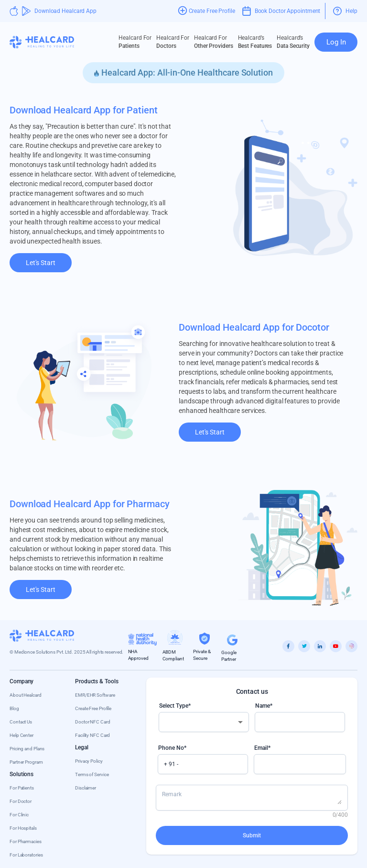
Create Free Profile (93, 708)
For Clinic (19, 815)
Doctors (173, 42)
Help (345, 11)
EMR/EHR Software (95, 695)
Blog (14, 708)
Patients (135, 42)
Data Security (293, 42)
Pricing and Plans (27, 749)
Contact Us (21, 722)
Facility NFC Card (92, 735)
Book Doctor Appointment (281, 11)
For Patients (22, 788)
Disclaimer (86, 788)
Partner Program (26, 762)
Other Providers (214, 42)
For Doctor (21, 801)
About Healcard (26, 695)
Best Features (255, 42)
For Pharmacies (26, 841)
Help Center (22, 735)
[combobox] (204, 722)
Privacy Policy (89, 761)
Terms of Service (92, 774)
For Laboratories (26, 855)
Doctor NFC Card (93, 722)
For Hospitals (23, 828)
